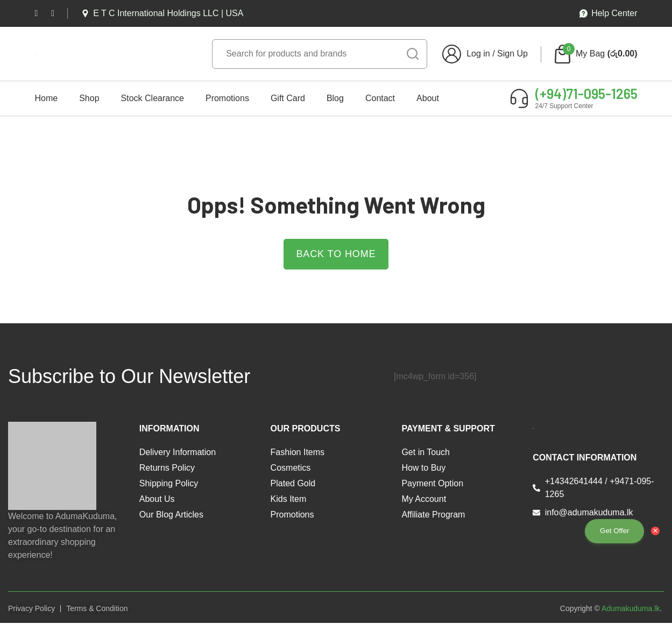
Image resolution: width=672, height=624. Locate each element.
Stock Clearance (153, 98)
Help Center (608, 13)
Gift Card (288, 98)
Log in (478, 54)
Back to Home (336, 254)
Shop (89, 98)
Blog (335, 98)
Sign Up (512, 54)
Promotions (227, 98)
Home (47, 98)
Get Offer (610, 530)
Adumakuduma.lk (631, 609)
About (428, 98)
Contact (380, 98)
